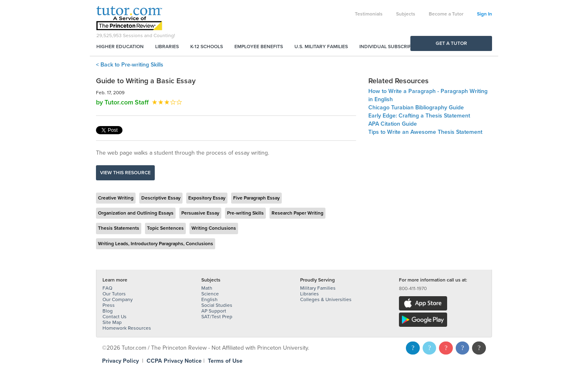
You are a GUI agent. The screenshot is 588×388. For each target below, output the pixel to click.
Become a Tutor (446, 14)
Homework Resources (127, 328)
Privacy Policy (120, 361)
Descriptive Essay (161, 198)
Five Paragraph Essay (256, 198)
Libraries (167, 47)
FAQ (107, 288)
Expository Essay (207, 198)
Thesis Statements (119, 228)
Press (109, 305)
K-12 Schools (207, 47)
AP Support (214, 311)
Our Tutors (114, 294)
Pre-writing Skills (245, 213)
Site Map (112, 322)
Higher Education (120, 47)
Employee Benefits (259, 47)
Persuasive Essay (200, 213)
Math (207, 288)
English (209, 299)
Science (210, 294)
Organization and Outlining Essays (136, 213)
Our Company (118, 299)
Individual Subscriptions (392, 47)
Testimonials (369, 14)
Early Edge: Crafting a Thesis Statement (419, 116)
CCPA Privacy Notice (174, 361)
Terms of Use (225, 361)
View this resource (125, 173)
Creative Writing (116, 198)
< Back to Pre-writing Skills (130, 65)
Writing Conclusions (214, 228)
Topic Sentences (165, 228)
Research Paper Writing (297, 213)
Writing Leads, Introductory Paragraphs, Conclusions (156, 244)
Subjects (406, 14)
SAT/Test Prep (217, 317)
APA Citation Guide (393, 124)
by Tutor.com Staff (122, 102)
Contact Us (115, 317)
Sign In (484, 14)
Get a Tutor (451, 43)
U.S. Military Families (321, 47)
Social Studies (217, 305)
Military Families (318, 288)
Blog (108, 311)
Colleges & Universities (326, 299)
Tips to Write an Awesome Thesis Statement (425, 132)
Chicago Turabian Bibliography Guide (416, 108)
